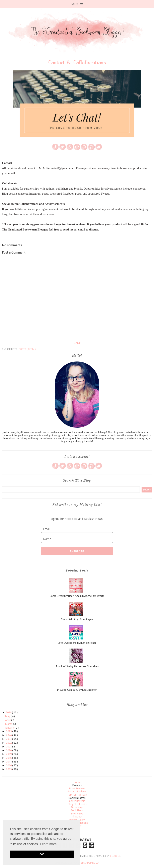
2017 (9, 762)
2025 (9, 731)
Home (77, 343)
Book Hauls (77, 810)
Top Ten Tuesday (77, 795)
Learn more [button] (49, 844)
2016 (9, 765)
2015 (9, 769)
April (8, 720)
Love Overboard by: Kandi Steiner (77, 643)
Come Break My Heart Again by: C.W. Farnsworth (77, 596)
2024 (9, 735)
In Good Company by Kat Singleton (77, 690)
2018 (9, 758)
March (9, 724)
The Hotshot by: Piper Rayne (77, 619)
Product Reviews (77, 791)
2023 (9, 739)
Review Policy (77, 820)
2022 (9, 743)
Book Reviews (77, 788)
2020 (9, 750)
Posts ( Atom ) (27, 349)
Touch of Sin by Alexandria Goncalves (77, 666)
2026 (9, 712)
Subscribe (77, 551)
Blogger (115, 856)
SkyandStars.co (90, 863)
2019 (9, 754)
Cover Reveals (77, 801)
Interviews (77, 814)
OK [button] (42, 854)
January (10, 728)
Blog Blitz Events (77, 804)
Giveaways (77, 807)
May (8, 716)
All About (77, 817)
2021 (9, 747)
